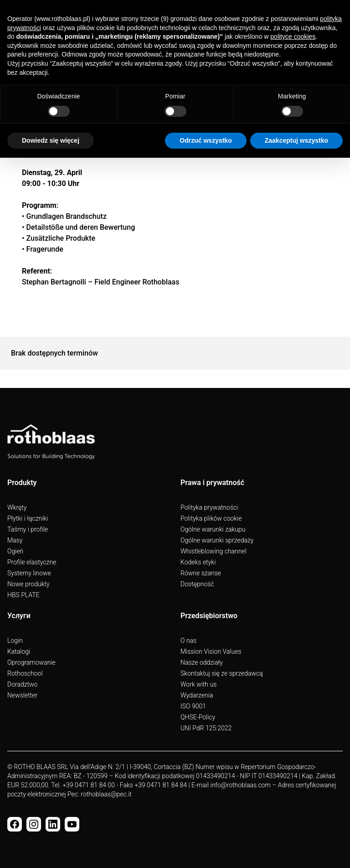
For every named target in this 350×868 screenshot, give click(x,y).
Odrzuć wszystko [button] (206, 140)
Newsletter (22, 695)
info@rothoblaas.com (240, 785)
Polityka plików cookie (211, 518)
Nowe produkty (28, 584)
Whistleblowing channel (214, 551)
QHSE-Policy (198, 717)
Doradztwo (22, 684)
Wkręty (17, 507)
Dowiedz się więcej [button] (51, 140)
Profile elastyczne (32, 562)
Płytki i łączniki (28, 518)
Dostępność (197, 584)
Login (15, 641)
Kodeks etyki (198, 562)
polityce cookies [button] (293, 36)
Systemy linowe (29, 573)
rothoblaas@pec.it (106, 794)
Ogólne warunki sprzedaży (217, 540)
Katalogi (19, 651)
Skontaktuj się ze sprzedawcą (222, 673)
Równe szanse (201, 573)
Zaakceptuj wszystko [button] (296, 140)
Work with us (198, 684)
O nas (188, 641)
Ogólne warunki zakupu (213, 529)
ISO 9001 (193, 706)
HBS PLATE (23, 595)
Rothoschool (25, 673)
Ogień (15, 551)
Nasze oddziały (202, 662)
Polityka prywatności (209, 507)
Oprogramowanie (31, 662)
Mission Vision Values (211, 651)
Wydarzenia (197, 695)
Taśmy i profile (28, 529)
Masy (15, 540)
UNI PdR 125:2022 (206, 728)
